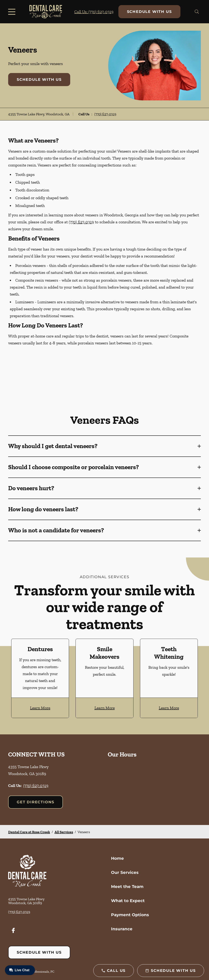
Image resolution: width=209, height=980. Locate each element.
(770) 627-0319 (105, 114)
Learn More (40, 708)
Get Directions (36, 802)
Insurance (122, 929)
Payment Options (130, 915)
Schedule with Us (149, 12)
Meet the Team (127, 887)
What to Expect (128, 901)
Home (117, 858)
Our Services (125, 872)
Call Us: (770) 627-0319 (94, 12)
